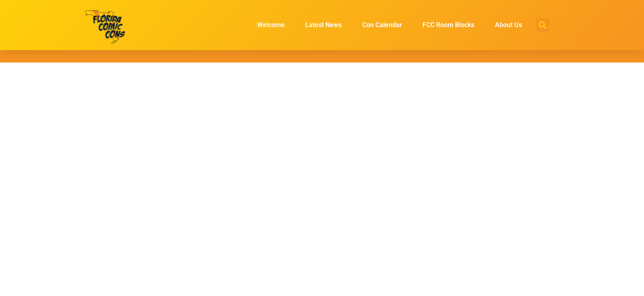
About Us (508, 25)
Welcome (271, 25)
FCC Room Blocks (448, 25)
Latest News (323, 25)
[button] (543, 25)
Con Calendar (382, 25)
